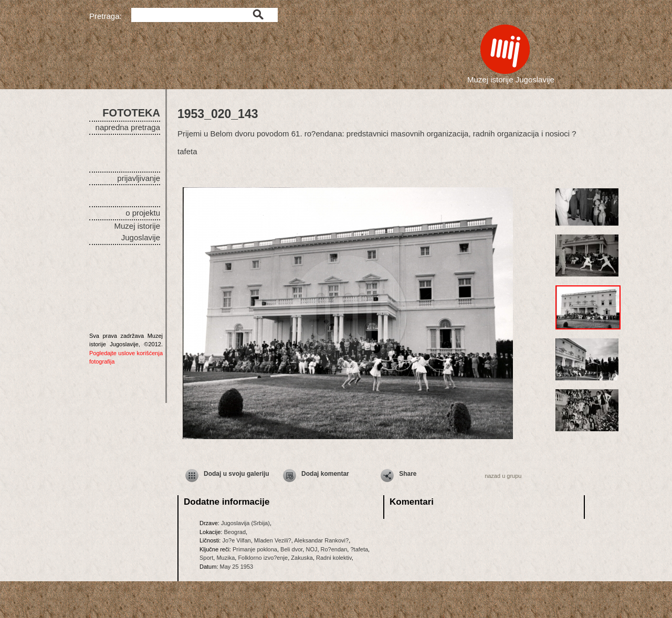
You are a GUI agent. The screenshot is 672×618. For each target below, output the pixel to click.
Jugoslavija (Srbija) (245, 523)
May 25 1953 (237, 567)
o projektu (143, 213)
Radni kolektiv (334, 558)
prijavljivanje (139, 178)
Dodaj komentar (325, 474)
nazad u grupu (503, 476)
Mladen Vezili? (273, 540)
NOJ (311, 549)
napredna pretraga (128, 127)
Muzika (225, 558)
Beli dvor (291, 549)
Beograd (235, 532)
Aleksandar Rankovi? (321, 540)
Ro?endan (334, 549)
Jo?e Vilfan (236, 540)
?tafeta (359, 549)
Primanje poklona (255, 549)
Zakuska (302, 558)
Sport (206, 558)
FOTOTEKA (131, 113)
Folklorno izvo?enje (263, 558)
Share (408, 474)
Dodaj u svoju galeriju (237, 474)
